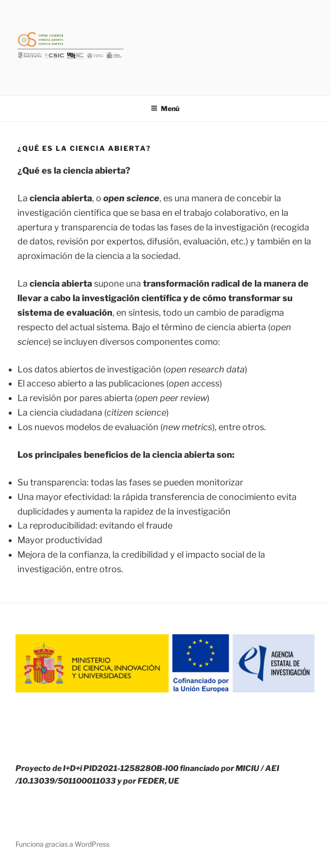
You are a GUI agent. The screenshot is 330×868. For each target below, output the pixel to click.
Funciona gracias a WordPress (63, 844)
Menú (165, 108)
